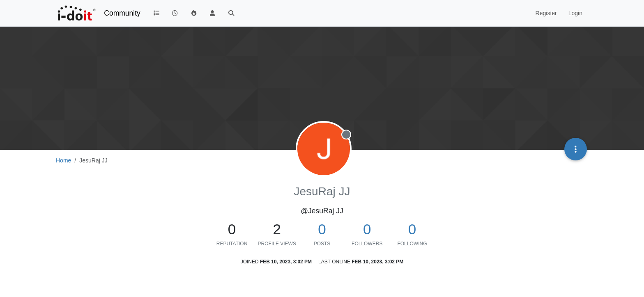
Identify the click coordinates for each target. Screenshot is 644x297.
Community (122, 13)
